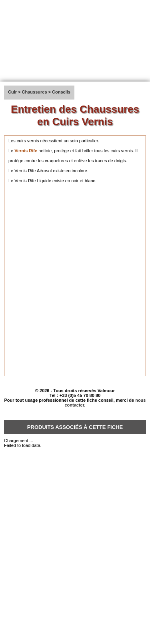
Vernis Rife (26, 151)
